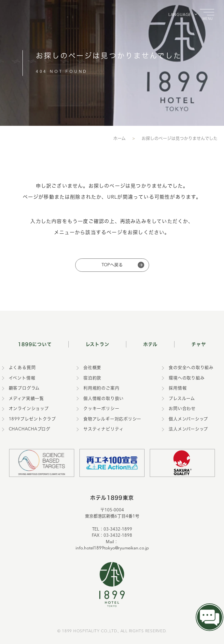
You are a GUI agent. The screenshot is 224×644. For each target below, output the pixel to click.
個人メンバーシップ (188, 419)
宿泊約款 (92, 378)
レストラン (98, 344)
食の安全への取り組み (191, 368)
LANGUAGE (180, 15)
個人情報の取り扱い (104, 399)
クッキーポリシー (101, 409)
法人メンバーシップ (188, 429)
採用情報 (178, 388)
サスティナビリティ (104, 429)
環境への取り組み (187, 378)
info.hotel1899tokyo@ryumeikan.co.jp (112, 548)
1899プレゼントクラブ (32, 419)
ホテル (150, 344)
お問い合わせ (182, 409)
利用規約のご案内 (101, 388)
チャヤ (199, 344)
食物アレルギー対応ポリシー (112, 419)
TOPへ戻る (112, 265)
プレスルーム (182, 399)
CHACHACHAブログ (30, 429)
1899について (35, 344)
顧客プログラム (24, 388)
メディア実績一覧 (26, 399)
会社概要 (92, 368)
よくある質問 (22, 368)
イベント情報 (22, 378)
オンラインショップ (29, 409)
